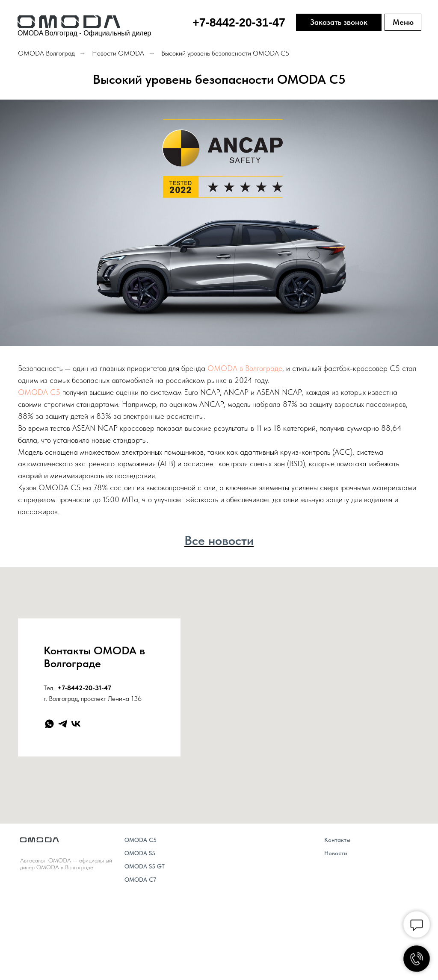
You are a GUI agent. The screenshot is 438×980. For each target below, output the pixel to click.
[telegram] (63, 724)
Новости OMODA (118, 53)
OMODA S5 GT (145, 866)
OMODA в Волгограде (245, 368)
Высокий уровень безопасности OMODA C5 (225, 53)
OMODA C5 (39, 392)
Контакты (337, 840)
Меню (403, 22)
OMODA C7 (140, 880)
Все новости (219, 540)
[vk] (76, 724)
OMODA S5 (140, 853)
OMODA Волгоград (46, 53)
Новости (336, 853)
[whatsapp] (49, 724)
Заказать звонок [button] (339, 22)
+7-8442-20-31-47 (84, 688)
